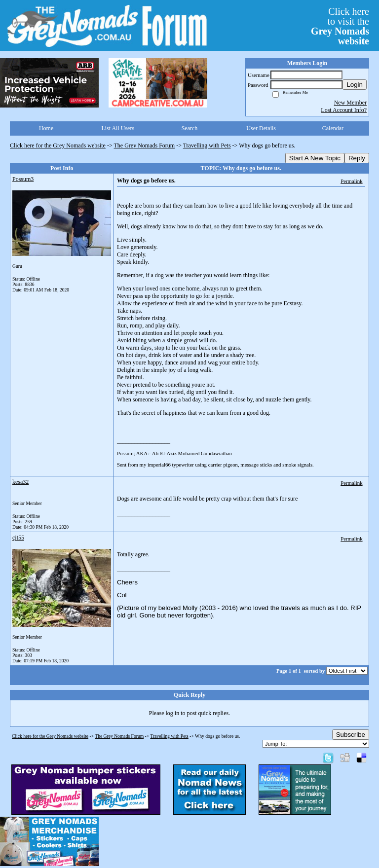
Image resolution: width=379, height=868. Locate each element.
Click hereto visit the (340, 26)
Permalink (351, 181)
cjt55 (18, 538)
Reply (357, 158)
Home (46, 128)
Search (190, 128)
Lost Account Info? (344, 110)
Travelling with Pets (207, 145)
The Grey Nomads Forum (145, 145)
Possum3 (23, 179)
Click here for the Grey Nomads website (58, 145)
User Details (261, 128)
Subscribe (351, 735)
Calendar (333, 128)
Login (355, 85)
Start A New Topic (315, 158)
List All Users (118, 128)
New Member (350, 103)
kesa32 (20, 482)
